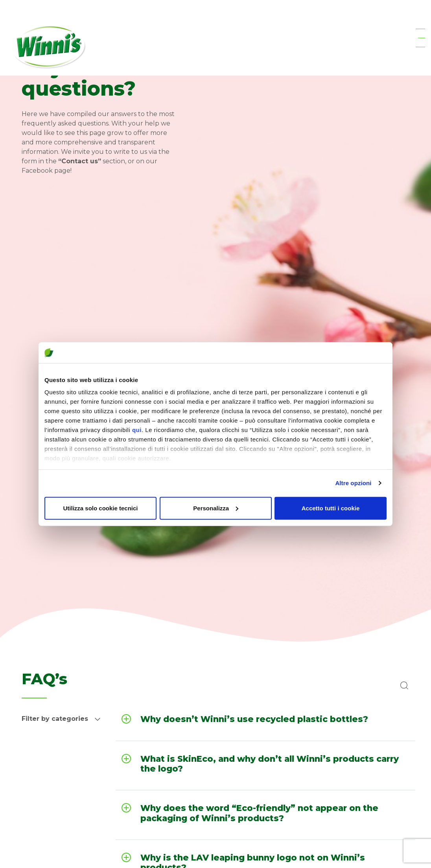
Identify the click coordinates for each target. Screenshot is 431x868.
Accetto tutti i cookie (331, 508)
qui (137, 430)
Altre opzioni (353, 483)
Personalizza (216, 508)
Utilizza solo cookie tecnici (100, 508)
